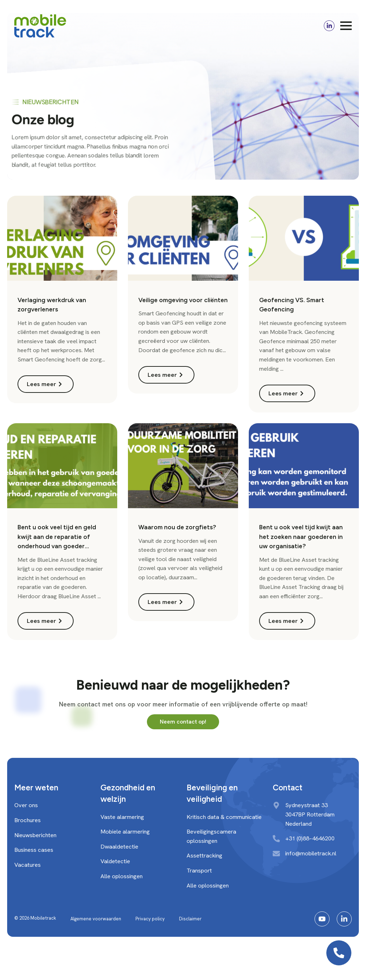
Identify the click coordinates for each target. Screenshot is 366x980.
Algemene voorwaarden (96, 919)
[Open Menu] (346, 26)
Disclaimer (190, 919)
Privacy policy (150, 919)
